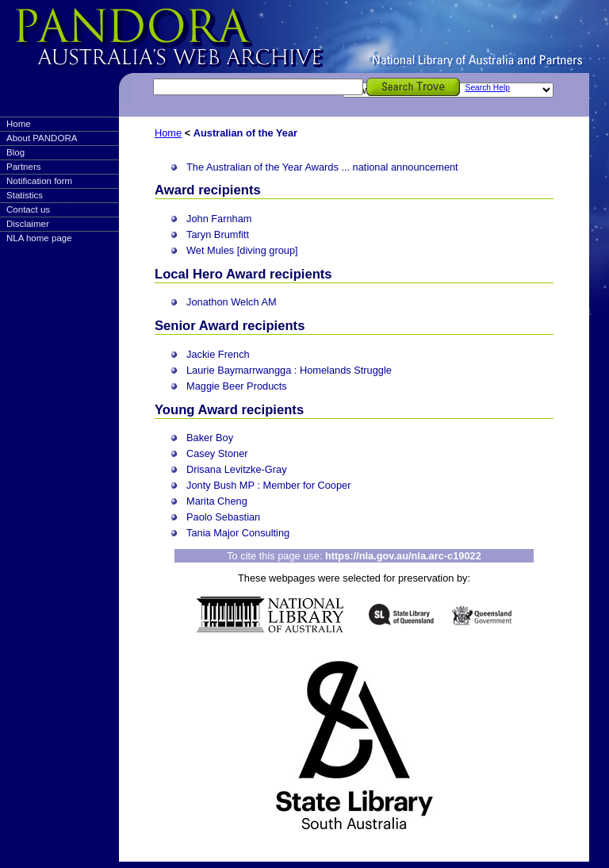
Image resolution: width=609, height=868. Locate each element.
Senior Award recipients (230, 326)
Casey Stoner (217, 453)
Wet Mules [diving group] (242, 250)
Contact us (28, 209)
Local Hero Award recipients (243, 274)
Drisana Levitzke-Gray (237, 469)
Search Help (488, 88)
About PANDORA (42, 138)
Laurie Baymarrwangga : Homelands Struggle (289, 370)
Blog (15, 152)
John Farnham (219, 219)
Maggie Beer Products (237, 386)
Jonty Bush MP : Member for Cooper (268, 485)
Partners (24, 167)
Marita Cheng (217, 501)
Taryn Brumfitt (218, 234)
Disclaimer (28, 224)
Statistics (25, 195)
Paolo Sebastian (223, 517)
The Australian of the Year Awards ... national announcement (322, 167)
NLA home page (39, 238)
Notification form (39, 181)
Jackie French (218, 354)
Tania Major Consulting (238, 533)
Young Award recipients (229, 410)
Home (19, 124)
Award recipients (208, 190)
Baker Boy (210, 438)
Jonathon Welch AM (232, 302)
